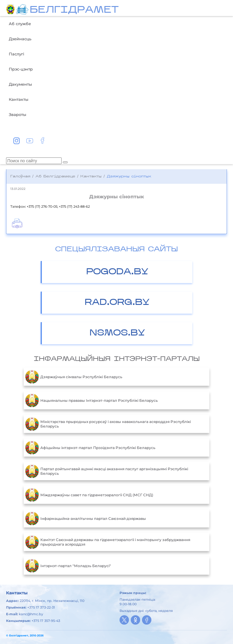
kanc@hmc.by (31, 614)
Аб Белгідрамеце (55, 177)
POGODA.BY (117, 272)
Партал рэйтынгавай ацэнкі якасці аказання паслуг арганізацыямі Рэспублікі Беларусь (107, 471)
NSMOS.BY (117, 333)
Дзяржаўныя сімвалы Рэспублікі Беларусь (74, 377)
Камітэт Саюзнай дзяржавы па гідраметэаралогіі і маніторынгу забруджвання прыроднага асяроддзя (108, 542)
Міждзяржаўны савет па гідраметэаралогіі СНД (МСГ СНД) (89, 495)
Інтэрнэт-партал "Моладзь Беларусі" (68, 566)
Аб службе (20, 24)
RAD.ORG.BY (117, 303)
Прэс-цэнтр (21, 69)
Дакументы (20, 84)
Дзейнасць (20, 39)
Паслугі (17, 54)
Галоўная (20, 177)
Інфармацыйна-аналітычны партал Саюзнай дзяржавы (86, 518)
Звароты (17, 114)
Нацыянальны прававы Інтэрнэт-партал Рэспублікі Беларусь (91, 400)
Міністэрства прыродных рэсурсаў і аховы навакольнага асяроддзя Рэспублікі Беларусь (108, 424)
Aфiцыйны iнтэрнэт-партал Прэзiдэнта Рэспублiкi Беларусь (90, 447)
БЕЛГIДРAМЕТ (74, 10)
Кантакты (19, 99)
